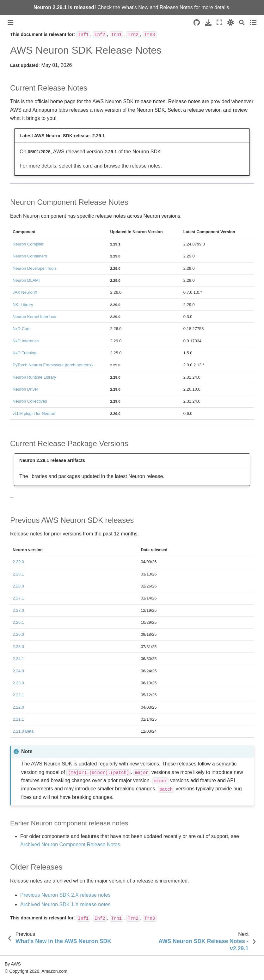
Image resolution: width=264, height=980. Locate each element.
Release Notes (176, 7)
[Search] (242, 23)
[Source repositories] (197, 23)
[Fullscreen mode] (219, 23)
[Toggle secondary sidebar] (253, 23)
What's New (135, 7)
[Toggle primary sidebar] (10, 23)
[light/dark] (231, 23)
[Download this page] (208, 23)
